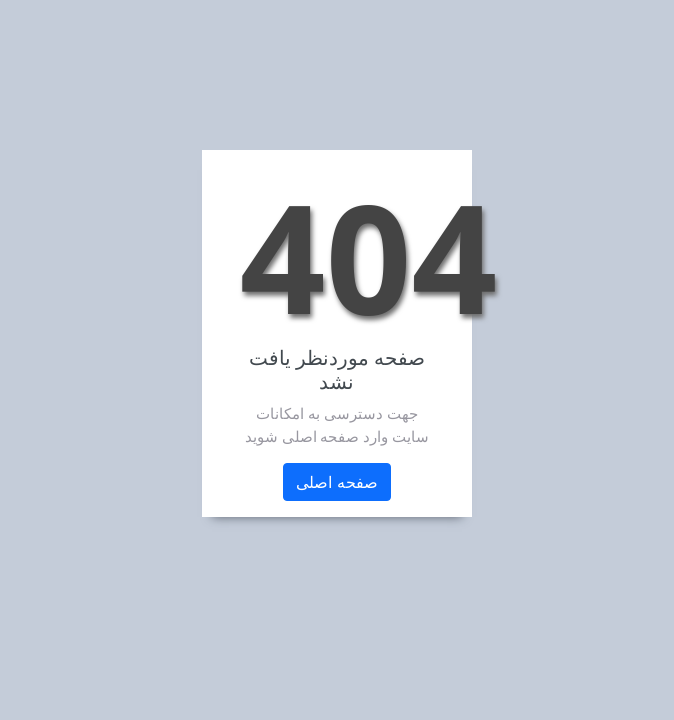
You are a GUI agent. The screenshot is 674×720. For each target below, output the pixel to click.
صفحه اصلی (336, 482)
